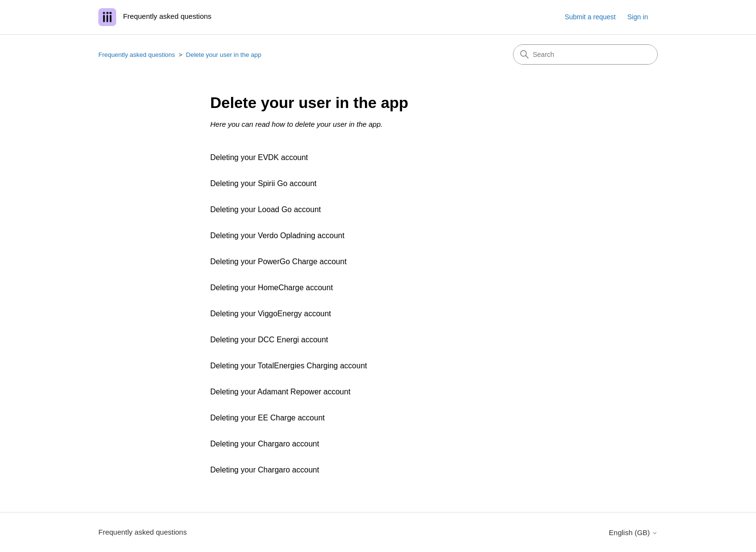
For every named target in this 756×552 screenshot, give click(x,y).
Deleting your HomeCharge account (271, 288)
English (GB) (633, 532)
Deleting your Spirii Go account (263, 183)
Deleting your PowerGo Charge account (278, 262)
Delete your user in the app (224, 55)
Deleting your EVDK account (259, 157)
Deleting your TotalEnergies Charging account (289, 366)
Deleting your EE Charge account (267, 418)
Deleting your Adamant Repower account (280, 392)
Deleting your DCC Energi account (269, 340)
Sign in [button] (638, 17)
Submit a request (590, 17)
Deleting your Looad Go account (265, 209)
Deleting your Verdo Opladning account (277, 236)
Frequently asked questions (137, 55)
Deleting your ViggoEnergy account (271, 314)
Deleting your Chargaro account (265, 444)
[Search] (585, 54)
